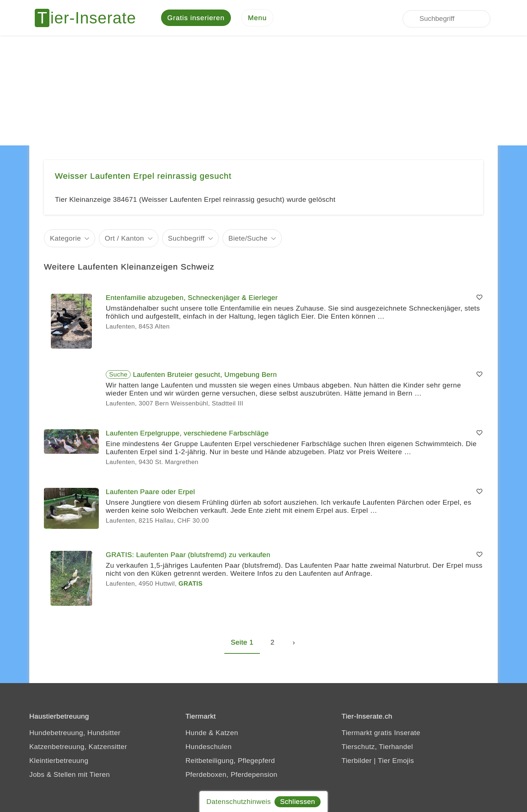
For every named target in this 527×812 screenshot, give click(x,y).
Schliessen (298, 802)
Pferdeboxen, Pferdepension (231, 776)
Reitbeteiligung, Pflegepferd (230, 762)
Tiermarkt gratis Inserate (381, 734)
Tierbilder (357, 762)
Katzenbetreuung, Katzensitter (78, 748)
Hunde (196, 734)
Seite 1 (242, 643)
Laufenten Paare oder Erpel (150, 493)
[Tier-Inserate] (90, 18)
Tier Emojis (396, 762)
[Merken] (479, 299)
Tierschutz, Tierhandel (377, 748)
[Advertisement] (263, 92)
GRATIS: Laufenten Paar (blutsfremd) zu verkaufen (188, 556)
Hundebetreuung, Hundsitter (75, 734)
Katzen (227, 734)
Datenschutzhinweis (239, 802)
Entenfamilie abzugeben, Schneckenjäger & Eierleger (192, 299)
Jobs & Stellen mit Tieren (70, 776)
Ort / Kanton (124, 239)
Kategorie (65, 239)
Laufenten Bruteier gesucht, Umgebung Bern (205, 376)
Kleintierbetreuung (59, 762)
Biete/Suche (248, 239)
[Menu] (257, 18)
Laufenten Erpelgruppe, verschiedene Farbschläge (187, 434)
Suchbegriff (186, 239)
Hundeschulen (209, 748)
